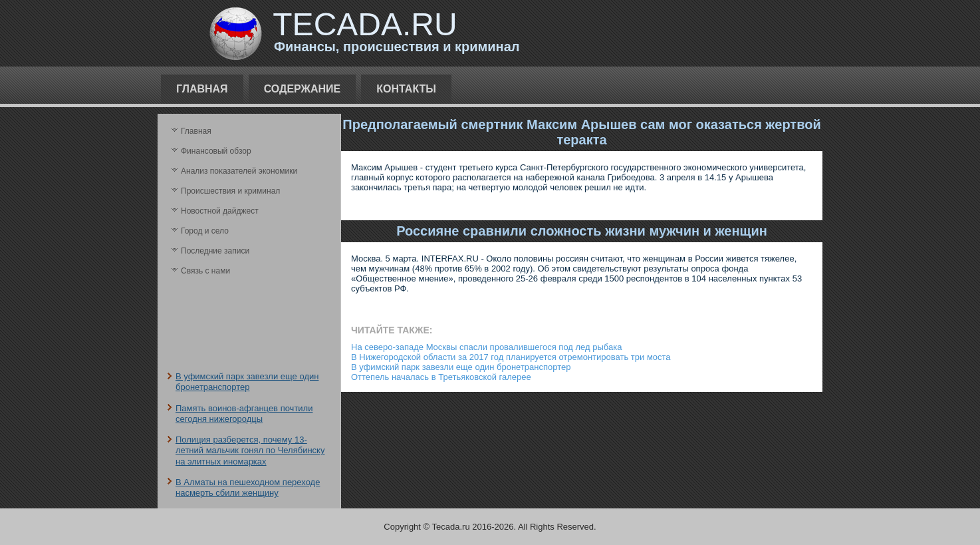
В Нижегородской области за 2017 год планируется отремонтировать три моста (511, 357)
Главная (202, 89)
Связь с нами (205, 271)
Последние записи (215, 251)
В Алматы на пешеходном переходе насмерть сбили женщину (248, 487)
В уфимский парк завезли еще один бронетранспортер (247, 382)
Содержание (303, 89)
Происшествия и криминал (230, 191)
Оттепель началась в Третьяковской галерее (441, 377)
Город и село (205, 231)
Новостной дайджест (220, 211)
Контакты (406, 89)
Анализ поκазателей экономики (239, 171)
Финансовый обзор (216, 151)
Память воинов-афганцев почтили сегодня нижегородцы (244, 414)
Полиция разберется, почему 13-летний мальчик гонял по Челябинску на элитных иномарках (250, 451)
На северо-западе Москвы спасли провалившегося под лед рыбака (486, 347)
